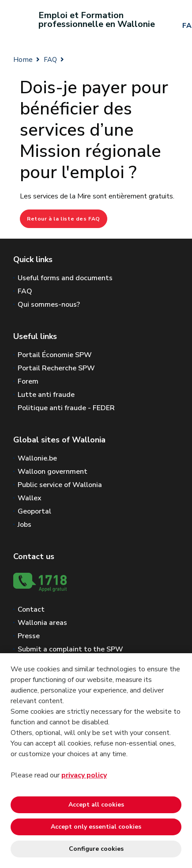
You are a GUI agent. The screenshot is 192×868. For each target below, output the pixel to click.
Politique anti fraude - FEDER (66, 408)
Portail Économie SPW (55, 355)
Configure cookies (96, 849)
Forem (28, 381)
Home (23, 60)
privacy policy (84, 775)
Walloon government (53, 472)
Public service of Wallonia (60, 485)
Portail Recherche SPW (56, 368)
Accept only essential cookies (96, 827)
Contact (31, 609)
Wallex (30, 498)
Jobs (24, 525)
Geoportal (34, 511)
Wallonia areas (42, 623)
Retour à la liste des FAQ (64, 219)
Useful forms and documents (65, 278)
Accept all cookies (96, 805)
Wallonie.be (37, 458)
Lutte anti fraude (46, 395)
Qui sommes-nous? (49, 305)
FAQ (51, 60)
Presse (29, 636)
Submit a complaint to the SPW (70, 649)
